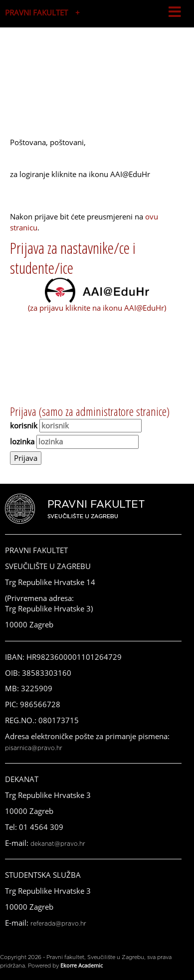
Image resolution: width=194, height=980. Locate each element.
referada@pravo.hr (58, 924)
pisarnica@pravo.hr (34, 748)
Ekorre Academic (82, 965)
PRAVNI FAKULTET (36, 12)
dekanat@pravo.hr (58, 844)
